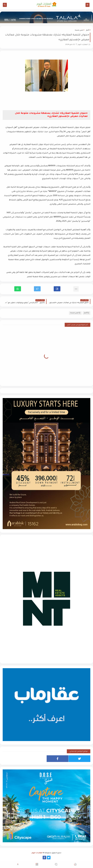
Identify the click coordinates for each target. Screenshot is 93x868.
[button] (57, 289)
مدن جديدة (79, 30)
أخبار (88, 30)
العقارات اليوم (37, 853)
